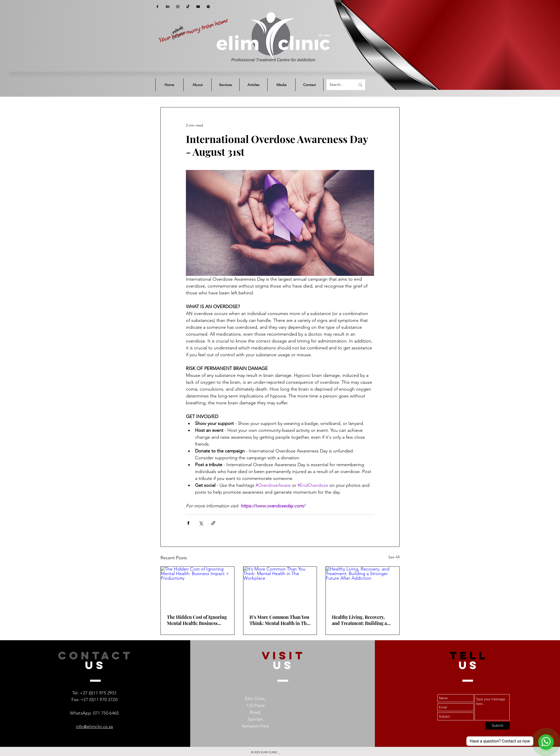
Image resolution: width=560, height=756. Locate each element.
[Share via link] (213, 523)
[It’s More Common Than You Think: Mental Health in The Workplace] (280, 587)
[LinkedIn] (168, 7)
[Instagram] (178, 7)
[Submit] (498, 726)
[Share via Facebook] (188, 523)
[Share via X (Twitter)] (201, 523)
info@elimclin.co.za (94, 726)
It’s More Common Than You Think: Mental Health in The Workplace (279, 620)
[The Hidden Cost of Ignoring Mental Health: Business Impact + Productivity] (197, 587)
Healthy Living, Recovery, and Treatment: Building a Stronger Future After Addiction (359, 620)
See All (394, 557)
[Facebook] (157, 7)
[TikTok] (188, 7)
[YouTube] (198, 7)
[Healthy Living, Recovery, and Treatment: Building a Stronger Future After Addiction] (363, 587)
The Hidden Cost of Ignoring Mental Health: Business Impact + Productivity (197, 620)
